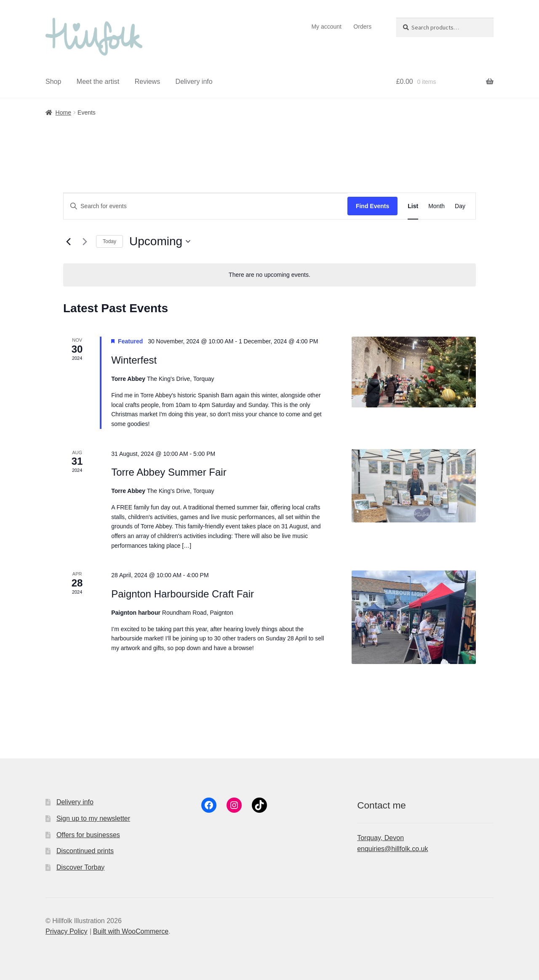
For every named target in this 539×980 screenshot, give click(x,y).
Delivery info (194, 82)
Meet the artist (98, 82)
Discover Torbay (80, 867)
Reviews (147, 82)
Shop (53, 82)
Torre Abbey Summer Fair (169, 472)
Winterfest (134, 360)
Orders (362, 27)
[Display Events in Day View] (460, 206)
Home (63, 112)
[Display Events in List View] (413, 206)
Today (109, 241)
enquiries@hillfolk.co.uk (392, 849)
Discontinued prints (85, 851)
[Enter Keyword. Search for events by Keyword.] (205, 206)
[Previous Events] (68, 241)
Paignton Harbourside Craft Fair (183, 594)
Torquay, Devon (380, 838)
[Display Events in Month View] (436, 206)
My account (326, 27)
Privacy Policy (67, 931)
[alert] (269, 275)
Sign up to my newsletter (93, 818)
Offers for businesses (88, 835)
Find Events (372, 206)
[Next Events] (85, 241)
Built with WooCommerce (131, 931)
